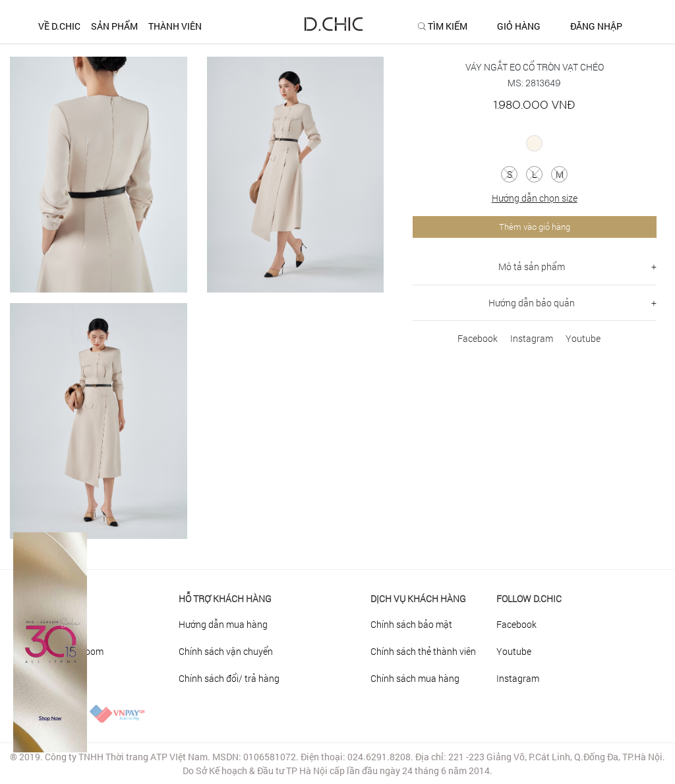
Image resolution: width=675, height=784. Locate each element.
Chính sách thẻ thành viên (423, 651)
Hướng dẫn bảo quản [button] (532, 303)
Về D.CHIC (59, 26)
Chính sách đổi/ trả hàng (229, 678)
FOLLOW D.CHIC (529, 599)
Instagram (532, 338)
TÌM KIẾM (448, 26)
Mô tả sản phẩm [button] (532, 266)
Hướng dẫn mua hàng (223, 624)
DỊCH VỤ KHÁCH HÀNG (418, 599)
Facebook (478, 338)
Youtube (583, 338)
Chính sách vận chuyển (226, 651)
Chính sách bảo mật (411, 624)
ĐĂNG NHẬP (596, 26)
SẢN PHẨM (114, 26)
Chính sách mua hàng (415, 678)
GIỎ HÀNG (519, 26)
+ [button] (654, 266)
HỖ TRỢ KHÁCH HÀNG (225, 599)
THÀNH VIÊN (175, 26)
